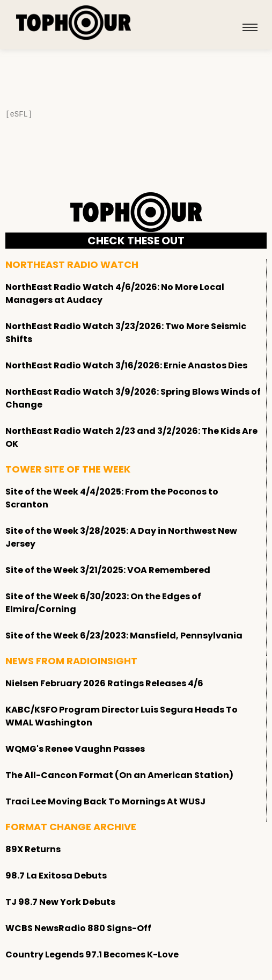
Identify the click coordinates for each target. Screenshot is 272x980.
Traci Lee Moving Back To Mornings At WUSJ (105, 801)
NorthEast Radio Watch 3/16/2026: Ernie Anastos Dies (126, 365)
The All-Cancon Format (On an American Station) (119, 775)
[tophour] (73, 23)
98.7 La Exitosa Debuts (56, 876)
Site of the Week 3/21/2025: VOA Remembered (108, 570)
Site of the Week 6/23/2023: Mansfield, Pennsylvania (124, 636)
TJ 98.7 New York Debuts (60, 902)
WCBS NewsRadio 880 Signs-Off (78, 928)
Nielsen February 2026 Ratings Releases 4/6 (104, 683)
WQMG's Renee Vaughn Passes (75, 749)
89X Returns (33, 849)
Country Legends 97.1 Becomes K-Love (92, 954)
